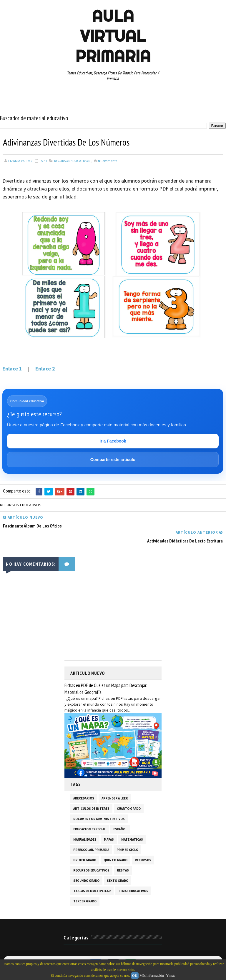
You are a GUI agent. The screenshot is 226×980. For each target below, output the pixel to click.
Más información (152, 976)
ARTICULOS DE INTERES (91, 809)
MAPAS (109, 839)
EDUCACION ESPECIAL (90, 829)
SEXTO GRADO (118, 881)
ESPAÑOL (120, 829)
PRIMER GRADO (85, 860)
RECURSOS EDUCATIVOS (72, 161)
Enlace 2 (45, 369)
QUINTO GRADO (116, 860)
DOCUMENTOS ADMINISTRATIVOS (99, 819)
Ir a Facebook (113, 441)
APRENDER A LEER (115, 798)
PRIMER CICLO (127, 850)
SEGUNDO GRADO (86, 881)
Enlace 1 (13, 369)
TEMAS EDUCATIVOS (133, 891)
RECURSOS (143, 860)
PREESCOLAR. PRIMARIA (91, 850)
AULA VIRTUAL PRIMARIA (113, 36)
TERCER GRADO (85, 901)
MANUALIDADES (85, 839)
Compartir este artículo (113, 460)
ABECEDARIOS (84, 798)
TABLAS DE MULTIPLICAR (92, 891)
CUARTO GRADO (129, 809)
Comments (108, 161)
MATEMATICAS (132, 839)
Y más (171, 976)
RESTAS (123, 870)
